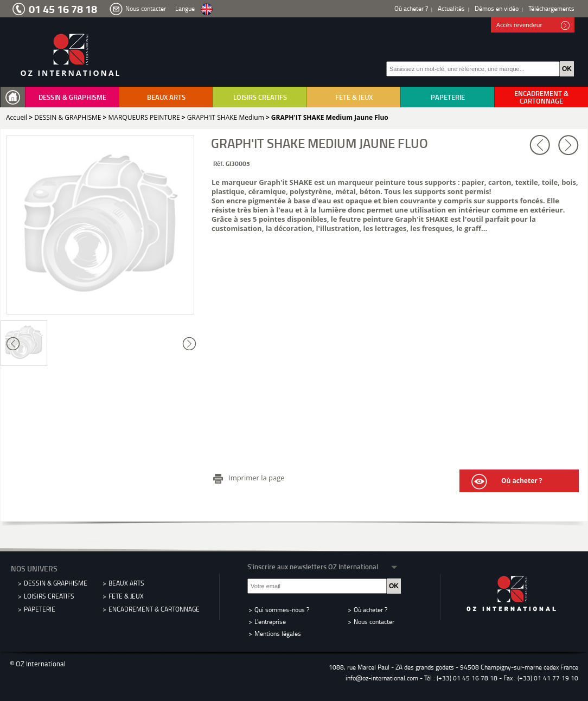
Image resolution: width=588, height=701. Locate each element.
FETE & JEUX (354, 97)
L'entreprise (270, 622)
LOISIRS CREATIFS (260, 97)
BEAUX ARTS (166, 97)
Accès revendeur (533, 25)
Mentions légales (278, 634)
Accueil (17, 117)
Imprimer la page (257, 478)
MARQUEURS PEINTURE (144, 117)
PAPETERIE (448, 97)
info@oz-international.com (382, 678)
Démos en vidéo (497, 8)
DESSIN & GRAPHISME (72, 97)
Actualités (451, 8)
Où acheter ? (411, 8)
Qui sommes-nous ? (282, 610)
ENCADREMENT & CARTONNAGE (541, 97)
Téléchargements (551, 8)
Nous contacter (146, 8)
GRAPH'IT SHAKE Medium (226, 117)
